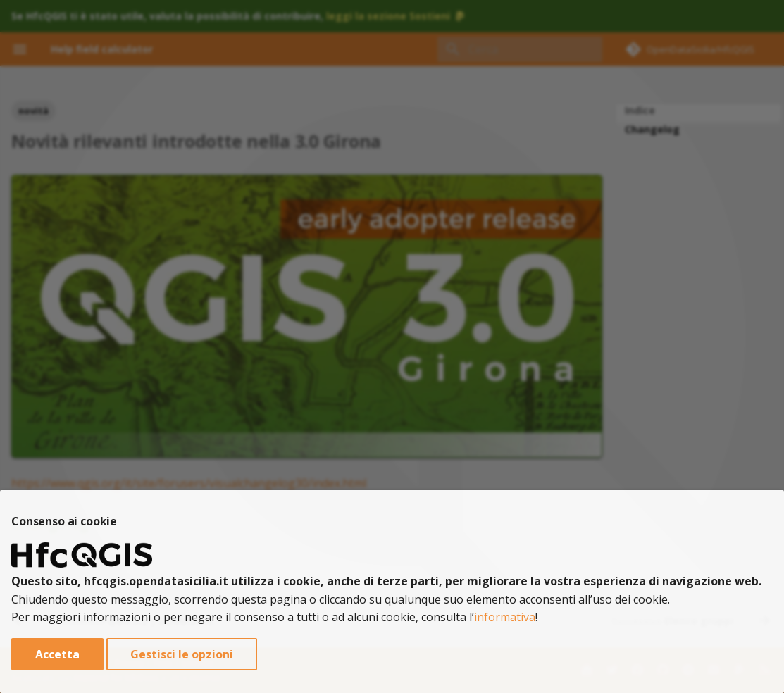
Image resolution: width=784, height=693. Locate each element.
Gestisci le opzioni (182, 654)
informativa (505, 617)
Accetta (57, 654)
